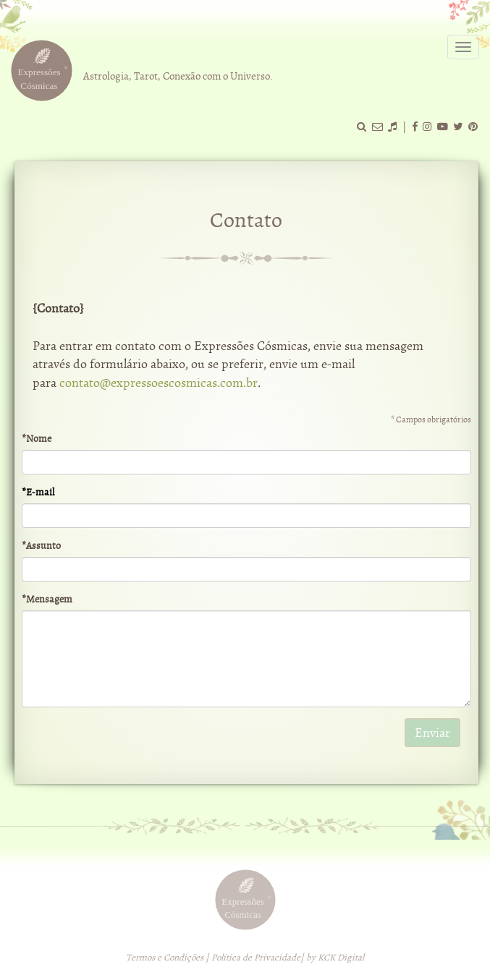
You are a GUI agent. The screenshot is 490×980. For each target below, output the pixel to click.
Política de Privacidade (256, 958)
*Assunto (41, 546)
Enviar (432, 733)
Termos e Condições (165, 958)
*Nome (37, 439)
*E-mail (38, 492)
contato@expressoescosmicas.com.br (159, 383)
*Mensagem (47, 599)
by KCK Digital (335, 958)
